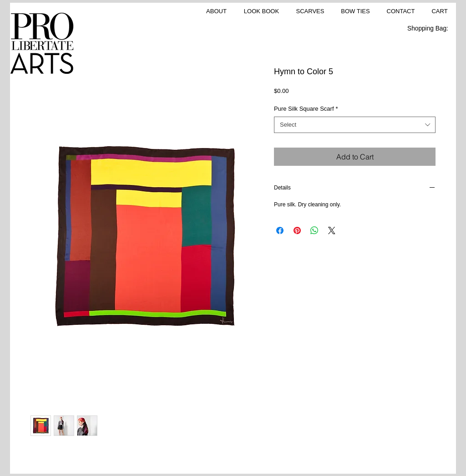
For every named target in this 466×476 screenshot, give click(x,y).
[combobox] (355, 125)
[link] (433, 28)
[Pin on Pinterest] (297, 230)
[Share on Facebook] (280, 230)
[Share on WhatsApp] (314, 230)
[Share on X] (332, 230)
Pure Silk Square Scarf (306, 109)
